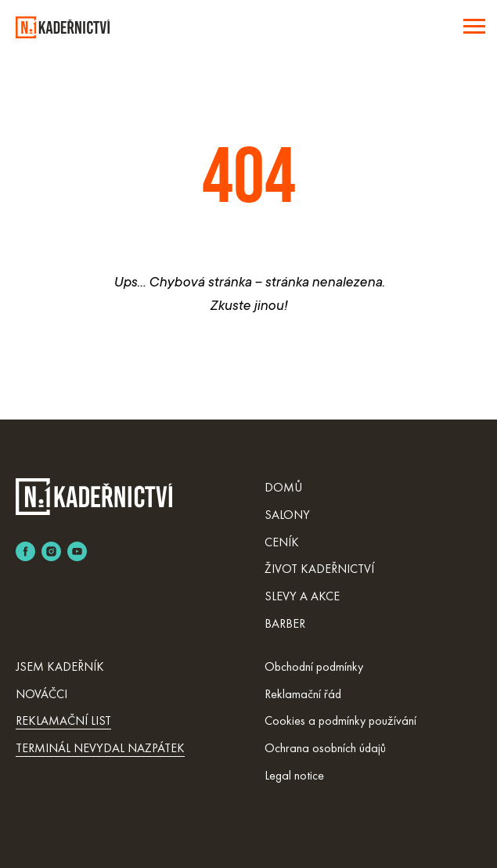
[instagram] (51, 551)
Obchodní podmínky (314, 666)
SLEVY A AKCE (302, 596)
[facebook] (25, 551)
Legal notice (294, 775)
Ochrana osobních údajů (325, 748)
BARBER (285, 623)
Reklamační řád (303, 694)
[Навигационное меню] (474, 27)
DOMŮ (283, 487)
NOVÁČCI (41, 694)
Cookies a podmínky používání (340, 720)
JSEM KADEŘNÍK (60, 666)
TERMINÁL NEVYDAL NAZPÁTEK (100, 748)
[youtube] (77, 551)
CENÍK (282, 542)
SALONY (287, 515)
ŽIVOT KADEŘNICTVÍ (319, 569)
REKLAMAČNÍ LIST (63, 720)
